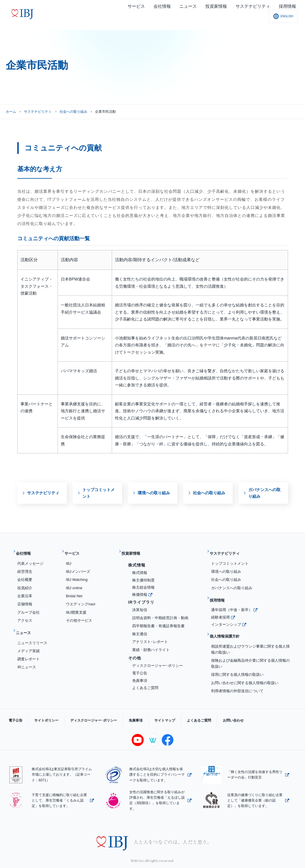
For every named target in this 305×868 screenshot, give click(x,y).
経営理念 (25, 567)
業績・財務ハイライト (151, 645)
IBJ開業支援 (76, 608)
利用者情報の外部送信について (237, 677)
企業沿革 (25, 591)
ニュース (26, 626)
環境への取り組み (226, 567)
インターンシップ (226, 616)
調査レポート (29, 650)
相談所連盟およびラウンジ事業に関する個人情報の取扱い (250, 636)
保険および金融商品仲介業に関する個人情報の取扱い (250, 650)
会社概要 (25, 575)
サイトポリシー (38, 709)
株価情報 (140, 590)
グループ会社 (29, 608)
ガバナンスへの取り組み (232, 583)
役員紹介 (25, 583)
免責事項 (140, 676)
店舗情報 (25, 600)
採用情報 (220, 593)
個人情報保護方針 (228, 625)
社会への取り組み (73, 112)
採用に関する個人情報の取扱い (237, 661)
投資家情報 (134, 551)
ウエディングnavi (81, 600)
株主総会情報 (143, 583)
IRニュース (27, 658)
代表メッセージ (30, 559)
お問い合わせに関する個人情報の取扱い (245, 669)
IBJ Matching (77, 575)
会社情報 (26, 551)
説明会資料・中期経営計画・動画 (160, 613)
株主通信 (140, 629)
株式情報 (140, 568)
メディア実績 (29, 642)
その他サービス (79, 616)
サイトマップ (139, 709)
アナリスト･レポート (150, 637)
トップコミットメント (230, 559)
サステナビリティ (38, 112)
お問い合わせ (196, 709)
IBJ (69, 559)
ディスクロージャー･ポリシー (158, 661)
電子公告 (140, 668)
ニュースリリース (32, 634)
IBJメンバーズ (78, 567)
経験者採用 (220, 608)
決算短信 (140, 605)
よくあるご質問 (145, 683)
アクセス (25, 616)
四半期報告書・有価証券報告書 (158, 621)
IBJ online (74, 583)
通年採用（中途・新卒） (232, 601)
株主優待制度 (143, 576)
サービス (75, 551)
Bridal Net (74, 591)
